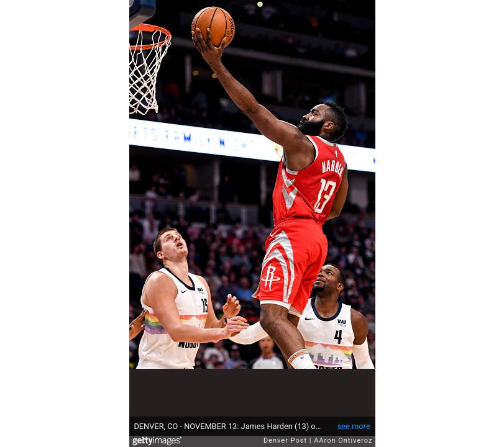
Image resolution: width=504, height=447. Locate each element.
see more (354, 426)
